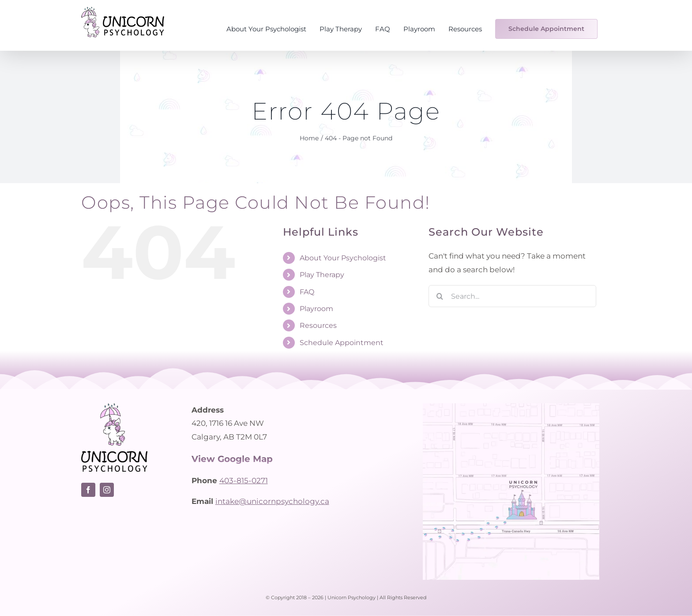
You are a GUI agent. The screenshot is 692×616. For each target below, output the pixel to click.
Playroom (316, 309)
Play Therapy (322, 275)
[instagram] (107, 490)
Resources (318, 325)
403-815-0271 (244, 481)
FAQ (307, 292)
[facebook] (88, 490)
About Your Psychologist (343, 258)
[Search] (440, 296)
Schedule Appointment (342, 343)
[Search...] (512, 296)
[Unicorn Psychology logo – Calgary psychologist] (114, 407)
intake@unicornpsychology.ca (272, 501)
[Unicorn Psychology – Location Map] (511, 407)
